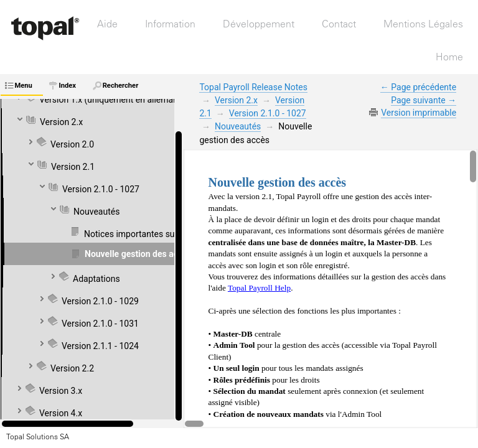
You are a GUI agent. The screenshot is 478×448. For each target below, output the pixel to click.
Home (449, 57)
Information (170, 24)
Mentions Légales (423, 24)
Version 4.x (61, 413)
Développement (259, 24)
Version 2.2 (72, 368)
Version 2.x (61, 122)
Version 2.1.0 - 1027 (268, 113)
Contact (339, 24)
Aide (107, 24)
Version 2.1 (73, 167)
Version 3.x (61, 391)
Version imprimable (419, 113)
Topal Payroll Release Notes (253, 87)
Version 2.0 (72, 144)
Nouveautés (238, 126)
